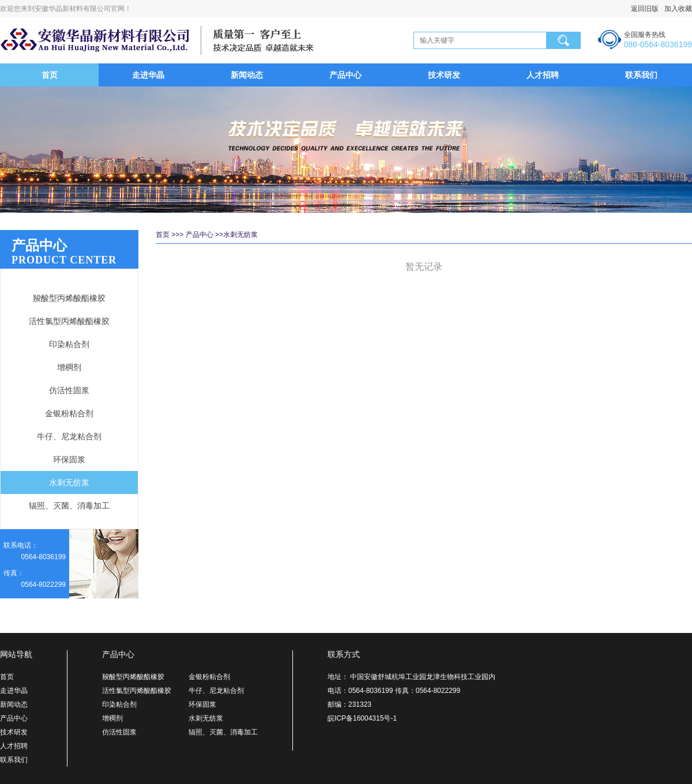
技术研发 (444, 75)
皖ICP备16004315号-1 (362, 718)
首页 (50, 75)
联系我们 (641, 75)
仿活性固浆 (69, 390)
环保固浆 (69, 459)
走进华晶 (148, 75)
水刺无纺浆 (69, 483)
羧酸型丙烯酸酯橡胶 (69, 298)
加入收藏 (675, 9)
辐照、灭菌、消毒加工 (69, 506)
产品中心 (345, 75)
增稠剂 (69, 367)
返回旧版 (645, 9)
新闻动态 (247, 75)
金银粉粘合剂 (69, 413)
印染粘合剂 (69, 344)
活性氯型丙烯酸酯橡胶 (69, 321)
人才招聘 (543, 75)
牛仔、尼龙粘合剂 (69, 436)
